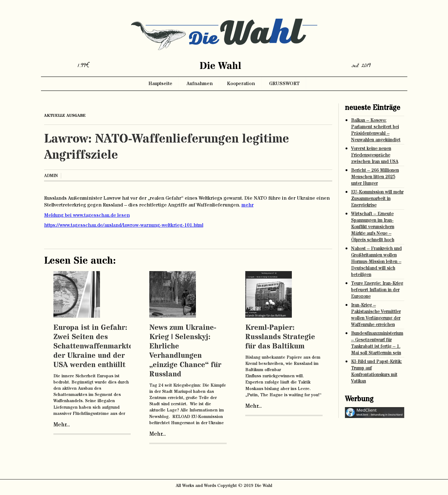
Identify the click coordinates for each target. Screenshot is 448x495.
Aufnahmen (200, 84)
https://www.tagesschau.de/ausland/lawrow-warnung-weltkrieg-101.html (124, 225)
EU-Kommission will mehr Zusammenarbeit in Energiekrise (377, 199)
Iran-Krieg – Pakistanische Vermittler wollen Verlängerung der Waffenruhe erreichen (376, 315)
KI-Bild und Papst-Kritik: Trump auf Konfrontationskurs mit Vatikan (377, 371)
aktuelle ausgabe (65, 116)
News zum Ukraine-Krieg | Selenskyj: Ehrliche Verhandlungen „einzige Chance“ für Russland (185, 351)
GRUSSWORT (284, 84)
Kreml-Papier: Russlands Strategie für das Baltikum (280, 337)
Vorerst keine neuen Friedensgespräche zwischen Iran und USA (375, 155)
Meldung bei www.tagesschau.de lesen (87, 215)
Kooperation (241, 84)
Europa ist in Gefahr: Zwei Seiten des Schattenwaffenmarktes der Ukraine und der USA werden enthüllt (95, 346)
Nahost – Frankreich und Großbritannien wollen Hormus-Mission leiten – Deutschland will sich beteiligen (376, 262)
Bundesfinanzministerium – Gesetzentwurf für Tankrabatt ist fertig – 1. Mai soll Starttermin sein (377, 343)
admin (51, 176)
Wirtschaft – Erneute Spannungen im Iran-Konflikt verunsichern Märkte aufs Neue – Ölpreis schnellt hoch (373, 227)
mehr (248, 205)
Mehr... (62, 425)
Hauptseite (160, 84)
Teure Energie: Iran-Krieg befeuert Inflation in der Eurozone (377, 290)
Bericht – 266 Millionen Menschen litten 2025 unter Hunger (375, 177)
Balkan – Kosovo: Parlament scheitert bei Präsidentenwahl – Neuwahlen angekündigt (376, 130)
